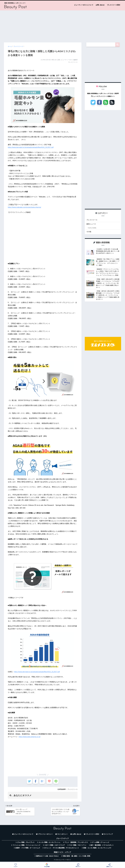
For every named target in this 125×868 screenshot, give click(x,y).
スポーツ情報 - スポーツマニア (55, 846)
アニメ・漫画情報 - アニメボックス (76, 843)
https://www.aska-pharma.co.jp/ (30, 737)
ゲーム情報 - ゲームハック (101, 843)
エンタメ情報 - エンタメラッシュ (49, 843)
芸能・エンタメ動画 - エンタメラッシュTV (97, 849)
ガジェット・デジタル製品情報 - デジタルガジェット (62, 849)
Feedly (106, 106)
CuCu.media (92, 228)
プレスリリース (72, 789)
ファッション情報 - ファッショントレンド (27, 846)
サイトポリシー (63, 835)
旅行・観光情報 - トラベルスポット (102, 846)
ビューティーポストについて (84, 5)
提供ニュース (91, 224)
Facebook (99, 106)
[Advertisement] (62, 25)
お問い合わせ (100, 5)
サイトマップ (108, 835)
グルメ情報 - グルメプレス (26, 843)
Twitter (93, 106)
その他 (89, 232)
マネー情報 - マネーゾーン (78, 846)
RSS (112, 106)
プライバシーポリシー (45, 835)
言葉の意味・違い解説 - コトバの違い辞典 (76, 857)
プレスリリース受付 (114, 5)
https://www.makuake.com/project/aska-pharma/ (24, 207)
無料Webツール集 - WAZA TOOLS (47, 857)
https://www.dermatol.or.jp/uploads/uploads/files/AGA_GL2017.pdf (31, 147)
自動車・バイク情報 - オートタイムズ (28, 849)
